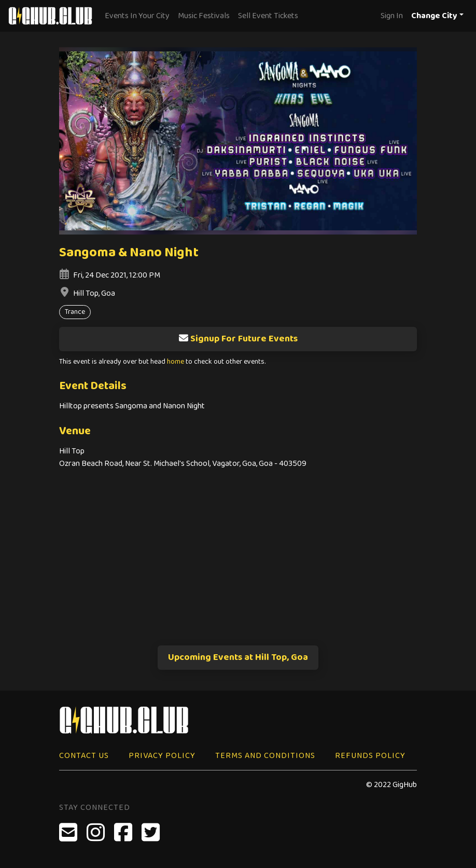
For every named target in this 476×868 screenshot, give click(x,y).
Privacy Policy (162, 756)
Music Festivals (204, 16)
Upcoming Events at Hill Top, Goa (238, 657)
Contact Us (84, 756)
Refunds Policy (370, 756)
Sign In (392, 16)
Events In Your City (137, 16)
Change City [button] (434, 16)
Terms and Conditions (265, 756)
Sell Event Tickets (268, 16)
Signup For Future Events (238, 339)
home (176, 362)
